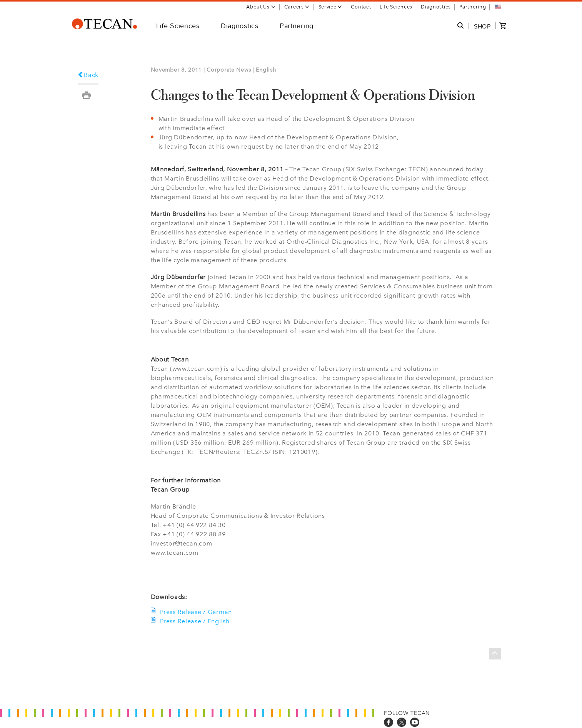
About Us (261, 7)
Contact (361, 7)
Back (88, 75)
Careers (297, 7)
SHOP (482, 26)
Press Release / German (195, 612)
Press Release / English (194, 621)
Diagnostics (436, 7)
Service (331, 7)
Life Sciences (396, 7)
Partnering (473, 7)
